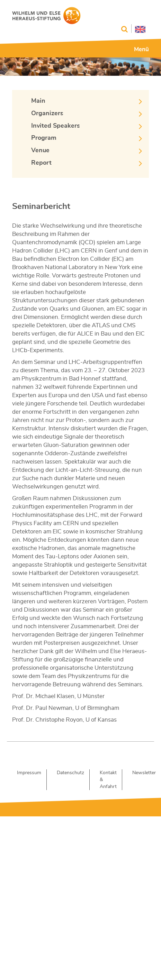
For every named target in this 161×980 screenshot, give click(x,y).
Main (38, 101)
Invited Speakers (56, 126)
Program (44, 138)
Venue (40, 150)
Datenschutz (70, 773)
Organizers (47, 113)
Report (41, 163)
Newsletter (144, 773)
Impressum (29, 773)
